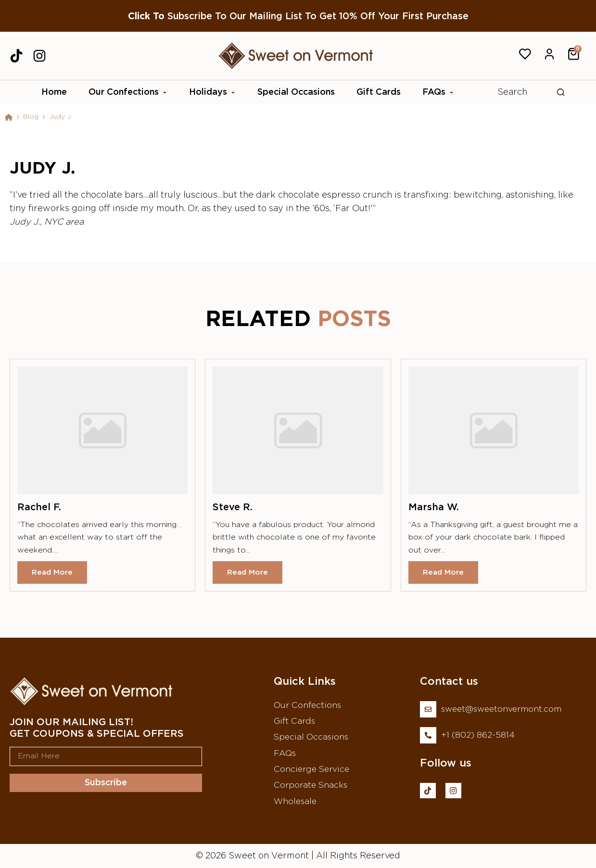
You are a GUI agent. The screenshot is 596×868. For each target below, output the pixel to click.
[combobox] (525, 92)
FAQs (438, 92)
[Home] (9, 117)
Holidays (212, 92)
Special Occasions (296, 92)
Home (54, 92)
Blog (31, 117)
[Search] (561, 92)
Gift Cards (379, 92)
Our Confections (128, 92)
